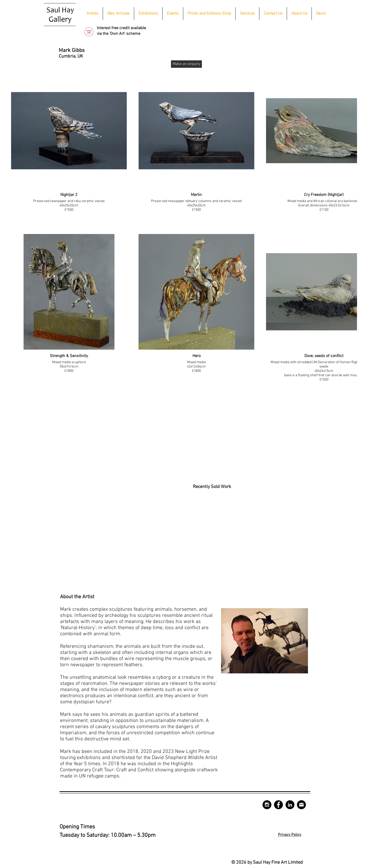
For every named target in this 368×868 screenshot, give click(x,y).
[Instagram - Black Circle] (267, 805)
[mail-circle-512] (301, 805)
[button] (148, 14)
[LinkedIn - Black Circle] (290, 805)
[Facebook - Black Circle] (278, 805)
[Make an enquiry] (186, 64)
